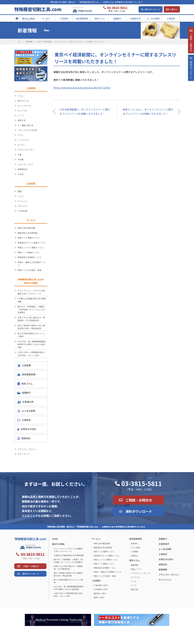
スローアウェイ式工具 (27, 130)
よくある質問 (26, 411)
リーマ (21, 116)
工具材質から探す (101, 589)
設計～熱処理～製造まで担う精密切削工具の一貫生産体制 (31, 327)
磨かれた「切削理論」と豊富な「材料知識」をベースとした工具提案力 (31, 309)
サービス (96, 539)
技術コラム (25, 384)
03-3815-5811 (142, 483)
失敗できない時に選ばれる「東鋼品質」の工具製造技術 (31, 319)
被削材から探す (100, 593)
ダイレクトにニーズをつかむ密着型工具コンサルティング (31, 292)
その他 (21, 174)
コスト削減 (135, 547)
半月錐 (21, 159)
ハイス (21, 196)
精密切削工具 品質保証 (28, 233)
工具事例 (24, 365)
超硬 (20, 191)
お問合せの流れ (27, 429)
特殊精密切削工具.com (38, 9)
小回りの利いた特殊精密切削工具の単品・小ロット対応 (31, 354)
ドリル (21, 96)
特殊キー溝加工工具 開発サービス (32, 264)
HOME (55, 539)
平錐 (20, 155)
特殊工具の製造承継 (26, 228)
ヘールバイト (23, 140)
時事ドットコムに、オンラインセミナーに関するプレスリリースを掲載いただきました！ (148, 112)
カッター (22, 145)
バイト (21, 135)
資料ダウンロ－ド (191, 76)
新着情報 (29, 42)
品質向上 (135, 556)
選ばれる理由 (58, 544)
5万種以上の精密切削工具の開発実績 (32, 300)
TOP (19, 42)
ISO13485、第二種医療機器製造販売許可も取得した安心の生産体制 (32, 344)
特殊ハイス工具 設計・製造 (30, 270)
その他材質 (23, 211)
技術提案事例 (26, 374)
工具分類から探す (101, 585)
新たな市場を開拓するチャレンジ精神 (31, 335)
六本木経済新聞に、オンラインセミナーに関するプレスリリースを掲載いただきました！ (85, 112)
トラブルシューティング (141, 573)
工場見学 (24, 420)
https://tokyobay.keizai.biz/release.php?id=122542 (82, 88)
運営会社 (24, 438)
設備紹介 (24, 393)
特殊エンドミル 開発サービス (31, 248)
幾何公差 (135, 589)
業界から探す (99, 597)
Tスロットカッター (26, 150)
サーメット (22, 201)
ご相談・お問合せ (139, 500)
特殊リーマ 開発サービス (29, 252)
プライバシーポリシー (27, 449)
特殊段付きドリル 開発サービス (32, 243)
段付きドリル (23, 101)
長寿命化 (135, 543)
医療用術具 (23, 169)
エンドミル (23, 111)
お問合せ (174, 9)
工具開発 (135, 552)
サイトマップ (23, 454)
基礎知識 (135, 565)
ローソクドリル (24, 106)
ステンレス (23, 206)
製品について (136, 569)
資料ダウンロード (152, 9)
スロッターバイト (25, 164)
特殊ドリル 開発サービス (29, 238)
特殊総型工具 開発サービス (30, 257)
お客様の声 (26, 402)
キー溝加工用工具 (25, 125)
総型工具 (22, 120)
